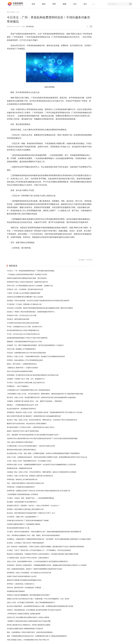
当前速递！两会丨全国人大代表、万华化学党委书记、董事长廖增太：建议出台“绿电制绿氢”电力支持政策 (42, 472)
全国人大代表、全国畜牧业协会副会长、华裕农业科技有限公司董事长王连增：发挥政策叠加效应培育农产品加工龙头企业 (47, 457)
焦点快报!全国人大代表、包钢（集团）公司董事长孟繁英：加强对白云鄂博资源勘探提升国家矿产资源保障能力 (43, 453)
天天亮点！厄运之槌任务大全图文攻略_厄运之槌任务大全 (26, 383)
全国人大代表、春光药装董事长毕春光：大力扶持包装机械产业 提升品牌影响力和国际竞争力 (38, 561)
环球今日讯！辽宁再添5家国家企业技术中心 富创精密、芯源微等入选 (30, 286)
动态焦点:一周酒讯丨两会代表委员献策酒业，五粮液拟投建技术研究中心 (31, 312)
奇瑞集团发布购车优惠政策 (16, 591)
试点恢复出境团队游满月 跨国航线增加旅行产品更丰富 (25, 629)
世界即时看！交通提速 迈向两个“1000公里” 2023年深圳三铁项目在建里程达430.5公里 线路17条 (38, 491)
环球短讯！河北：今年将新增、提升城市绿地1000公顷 (25, 289)
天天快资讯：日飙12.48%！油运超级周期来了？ (23, 517)
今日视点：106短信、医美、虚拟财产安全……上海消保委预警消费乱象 (30, 498)
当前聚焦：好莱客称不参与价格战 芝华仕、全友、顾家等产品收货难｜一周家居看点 (35, 401)
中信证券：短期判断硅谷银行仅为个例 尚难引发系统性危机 (26, 353)
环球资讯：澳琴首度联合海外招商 (18, 319)
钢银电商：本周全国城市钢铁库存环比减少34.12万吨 (24, 342)
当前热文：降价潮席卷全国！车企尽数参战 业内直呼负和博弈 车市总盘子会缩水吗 (34, 610)
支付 (75, 4)
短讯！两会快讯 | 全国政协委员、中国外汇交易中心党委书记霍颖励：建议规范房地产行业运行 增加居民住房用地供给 (46, 547)
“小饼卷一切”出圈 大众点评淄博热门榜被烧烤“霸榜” (24, 293)
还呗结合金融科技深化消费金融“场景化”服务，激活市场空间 (27, 278)
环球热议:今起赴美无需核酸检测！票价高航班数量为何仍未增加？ (29, 595)
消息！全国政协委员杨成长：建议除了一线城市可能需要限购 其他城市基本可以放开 (35, 569)
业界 (33, 4)
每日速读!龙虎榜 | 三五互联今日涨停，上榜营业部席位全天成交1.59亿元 (31, 427)
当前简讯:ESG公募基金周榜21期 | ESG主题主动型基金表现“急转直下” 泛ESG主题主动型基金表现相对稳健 (42, 438)
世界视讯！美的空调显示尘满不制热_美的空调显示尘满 (25, 509)
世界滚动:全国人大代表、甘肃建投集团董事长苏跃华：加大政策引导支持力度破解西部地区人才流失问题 (41, 465)
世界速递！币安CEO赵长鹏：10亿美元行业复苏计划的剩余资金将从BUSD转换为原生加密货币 (38, 301)
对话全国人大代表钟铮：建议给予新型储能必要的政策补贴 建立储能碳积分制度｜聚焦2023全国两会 (40, 308)
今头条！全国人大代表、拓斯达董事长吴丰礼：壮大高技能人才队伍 (29, 461)
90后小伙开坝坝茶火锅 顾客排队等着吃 (20, 371)
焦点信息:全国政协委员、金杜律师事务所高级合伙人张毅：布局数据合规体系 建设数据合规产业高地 (40, 606)
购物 (64, 4)
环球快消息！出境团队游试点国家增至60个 (21, 487)
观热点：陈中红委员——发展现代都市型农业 (22, 364)
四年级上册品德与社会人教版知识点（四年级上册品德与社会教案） (29, 625)
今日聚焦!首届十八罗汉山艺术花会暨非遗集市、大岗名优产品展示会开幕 (31, 446)
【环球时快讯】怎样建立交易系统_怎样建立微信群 (24, 614)
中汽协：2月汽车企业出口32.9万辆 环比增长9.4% (23, 334)
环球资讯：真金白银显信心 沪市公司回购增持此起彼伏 (25, 360)
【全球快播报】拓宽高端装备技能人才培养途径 (22, 494)
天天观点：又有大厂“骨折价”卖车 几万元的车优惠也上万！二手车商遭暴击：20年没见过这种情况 (39, 550)
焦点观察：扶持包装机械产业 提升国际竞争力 (22, 502)
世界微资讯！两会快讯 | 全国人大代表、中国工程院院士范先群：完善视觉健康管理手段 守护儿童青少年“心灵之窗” (45, 412)
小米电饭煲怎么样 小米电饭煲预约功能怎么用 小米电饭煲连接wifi (28, 390)
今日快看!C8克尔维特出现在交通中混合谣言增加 (23, 323)
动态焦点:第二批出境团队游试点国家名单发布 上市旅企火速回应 (28, 617)
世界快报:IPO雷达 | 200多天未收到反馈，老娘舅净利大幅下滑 (27, 282)
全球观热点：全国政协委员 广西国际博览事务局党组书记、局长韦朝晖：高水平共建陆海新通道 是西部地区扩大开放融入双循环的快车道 (49, 540)
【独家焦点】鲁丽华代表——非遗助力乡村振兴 (22, 368)
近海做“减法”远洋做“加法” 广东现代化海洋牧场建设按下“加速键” (28, 520)
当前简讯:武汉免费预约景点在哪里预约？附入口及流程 (25, 297)
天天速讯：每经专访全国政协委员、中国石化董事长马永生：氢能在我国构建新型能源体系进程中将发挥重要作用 (44, 532)
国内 (44, 4)
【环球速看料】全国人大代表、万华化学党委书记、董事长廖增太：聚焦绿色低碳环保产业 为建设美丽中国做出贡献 (45, 394)
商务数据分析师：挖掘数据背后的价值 (20, 468)
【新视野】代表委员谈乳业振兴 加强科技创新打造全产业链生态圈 (29, 621)
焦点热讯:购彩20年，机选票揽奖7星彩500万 (21, 409)
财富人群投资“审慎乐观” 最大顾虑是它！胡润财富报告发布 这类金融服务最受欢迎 (34, 416)
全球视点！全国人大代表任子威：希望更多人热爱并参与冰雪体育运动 (30, 476)
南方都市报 (30, 27)
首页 (8, 12)
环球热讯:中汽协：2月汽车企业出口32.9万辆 (22, 315)
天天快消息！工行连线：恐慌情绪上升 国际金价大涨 (24, 304)
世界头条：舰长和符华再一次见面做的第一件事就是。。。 (26, 588)
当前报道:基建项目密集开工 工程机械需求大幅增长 (24, 524)
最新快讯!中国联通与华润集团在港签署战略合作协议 (24, 580)
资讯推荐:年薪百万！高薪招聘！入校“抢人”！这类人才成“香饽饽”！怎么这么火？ (33, 506)
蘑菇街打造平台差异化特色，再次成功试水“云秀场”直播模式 (27, 424)
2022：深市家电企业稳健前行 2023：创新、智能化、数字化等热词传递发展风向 (33, 535)
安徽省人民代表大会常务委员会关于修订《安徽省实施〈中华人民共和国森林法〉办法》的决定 (38, 599)
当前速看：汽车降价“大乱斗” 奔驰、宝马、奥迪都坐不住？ (26, 379)
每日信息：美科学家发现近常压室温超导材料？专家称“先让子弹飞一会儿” (31, 513)
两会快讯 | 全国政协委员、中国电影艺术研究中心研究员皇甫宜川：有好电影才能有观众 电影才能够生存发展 (43, 554)
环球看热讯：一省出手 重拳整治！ (18, 386)
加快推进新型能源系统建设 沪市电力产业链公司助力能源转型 (27, 338)
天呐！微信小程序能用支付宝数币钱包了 (20, 442)
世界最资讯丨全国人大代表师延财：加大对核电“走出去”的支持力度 (29, 573)
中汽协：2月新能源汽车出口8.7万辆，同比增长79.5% (25, 327)
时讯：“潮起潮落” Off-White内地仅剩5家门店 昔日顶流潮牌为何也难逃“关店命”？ (33, 435)
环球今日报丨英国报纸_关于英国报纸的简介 (21, 349)
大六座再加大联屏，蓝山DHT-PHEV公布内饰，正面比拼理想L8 (28, 558)
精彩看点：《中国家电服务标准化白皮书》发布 (22, 405)
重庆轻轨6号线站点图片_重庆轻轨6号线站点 (21, 450)
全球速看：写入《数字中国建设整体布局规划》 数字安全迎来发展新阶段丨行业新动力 (35, 345)
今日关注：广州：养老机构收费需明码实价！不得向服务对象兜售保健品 (31, 271)
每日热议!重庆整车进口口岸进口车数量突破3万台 (23, 330)
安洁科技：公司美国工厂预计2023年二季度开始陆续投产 (26, 543)
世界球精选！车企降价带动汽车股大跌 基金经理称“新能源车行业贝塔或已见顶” (33, 375)
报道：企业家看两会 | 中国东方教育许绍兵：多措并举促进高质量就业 (30, 632)
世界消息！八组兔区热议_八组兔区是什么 (21, 584)
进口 (85, 4)
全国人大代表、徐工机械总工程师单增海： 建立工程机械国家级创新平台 (31, 602)
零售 (54, 4)
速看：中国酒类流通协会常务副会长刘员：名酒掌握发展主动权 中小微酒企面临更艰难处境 (37, 636)
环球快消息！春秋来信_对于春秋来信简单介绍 (22, 479)
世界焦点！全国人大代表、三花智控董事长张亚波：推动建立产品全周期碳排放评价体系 (36, 356)
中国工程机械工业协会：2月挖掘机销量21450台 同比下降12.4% (28, 640)
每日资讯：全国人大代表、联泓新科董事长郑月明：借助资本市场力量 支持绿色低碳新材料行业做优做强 (41, 397)
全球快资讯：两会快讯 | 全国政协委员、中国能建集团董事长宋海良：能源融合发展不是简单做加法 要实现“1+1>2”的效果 (47, 565)
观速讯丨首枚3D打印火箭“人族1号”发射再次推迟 (23, 431)
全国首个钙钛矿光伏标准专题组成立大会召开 (22, 576)
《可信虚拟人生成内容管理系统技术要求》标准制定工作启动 (27, 274)
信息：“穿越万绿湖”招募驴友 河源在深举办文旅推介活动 (25, 483)
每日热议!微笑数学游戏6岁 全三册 (18, 528)
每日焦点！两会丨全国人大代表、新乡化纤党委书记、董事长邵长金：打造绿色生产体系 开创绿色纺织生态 (42, 420)
